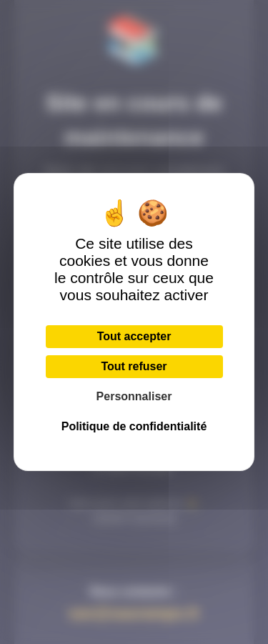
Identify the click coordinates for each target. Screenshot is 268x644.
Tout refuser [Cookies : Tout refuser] (134, 366)
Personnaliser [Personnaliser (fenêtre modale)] (134, 396)
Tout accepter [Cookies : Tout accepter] (134, 336)
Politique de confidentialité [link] (134, 426)
